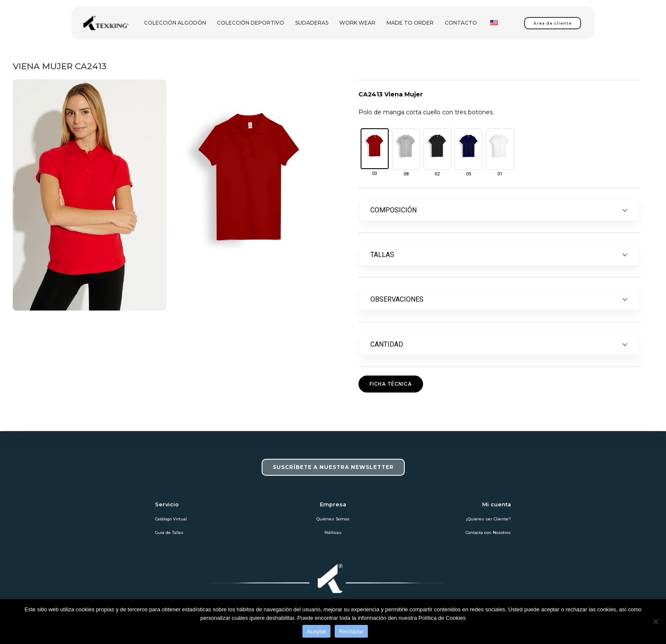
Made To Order (410, 23)
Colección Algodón (175, 23)
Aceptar (317, 631)
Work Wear (357, 23)
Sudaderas (312, 23)
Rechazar (351, 631)
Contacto (461, 23)
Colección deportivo (251, 23)
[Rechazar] (655, 621)
